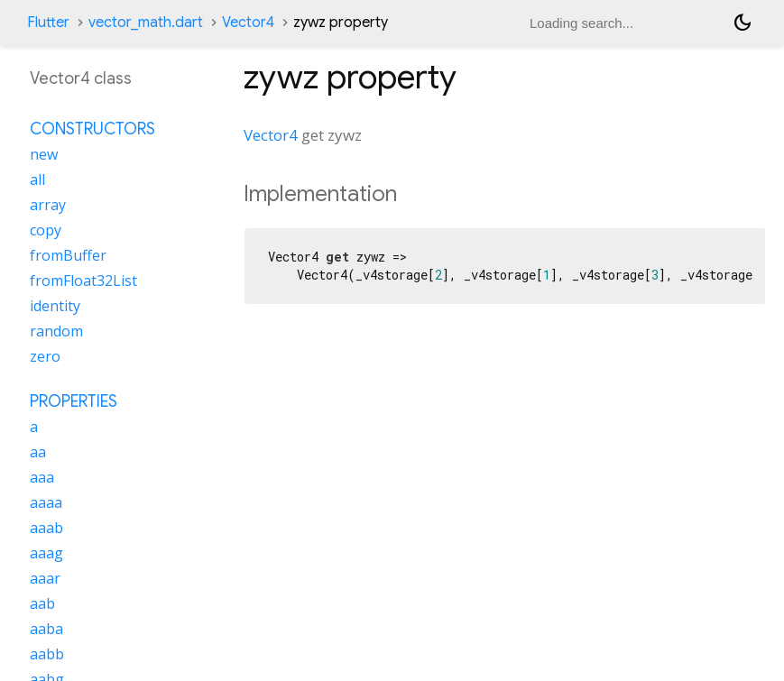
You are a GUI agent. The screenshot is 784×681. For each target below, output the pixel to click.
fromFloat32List (83, 281)
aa (38, 452)
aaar (45, 578)
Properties (74, 401)
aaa (42, 477)
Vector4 (248, 23)
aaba (46, 629)
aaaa (46, 502)
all (37, 179)
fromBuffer (68, 255)
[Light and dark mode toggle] (742, 23)
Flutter (48, 23)
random (56, 331)
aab (42, 603)
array (48, 205)
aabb (47, 654)
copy (46, 230)
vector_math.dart (146, 23)
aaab (46, 528)
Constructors (92, 129)
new (44, 154)
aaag (46, 553)
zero (45, 356)
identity (55, 306)
